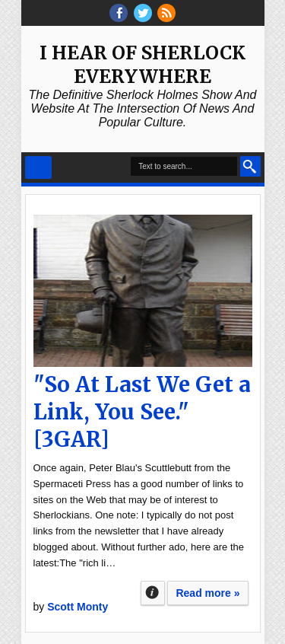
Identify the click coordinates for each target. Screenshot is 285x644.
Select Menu (38, 167)
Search (250, 166)
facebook (119, 13)
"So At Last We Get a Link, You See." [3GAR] (142, 412)
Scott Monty (78, 607)
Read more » (207, 593)
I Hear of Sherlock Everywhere (142, 65)
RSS (166, 13)
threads (143, 13)
